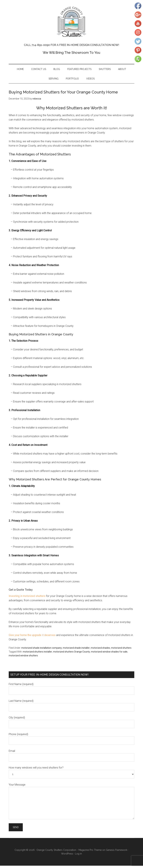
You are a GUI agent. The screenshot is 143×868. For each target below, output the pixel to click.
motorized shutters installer (37, 654)
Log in (78, 856)
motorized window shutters (23, 658)
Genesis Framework (117, 852)
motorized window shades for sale (109, 654)
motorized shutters (121, 650)
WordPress (67, 856)
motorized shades (100, 650)
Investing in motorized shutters (27, 598)
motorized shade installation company (42, 650)
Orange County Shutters (71, 22)
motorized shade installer (76, 650)
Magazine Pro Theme (90, 852)
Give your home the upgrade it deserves (32, 637)
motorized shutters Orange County (71, 654)
